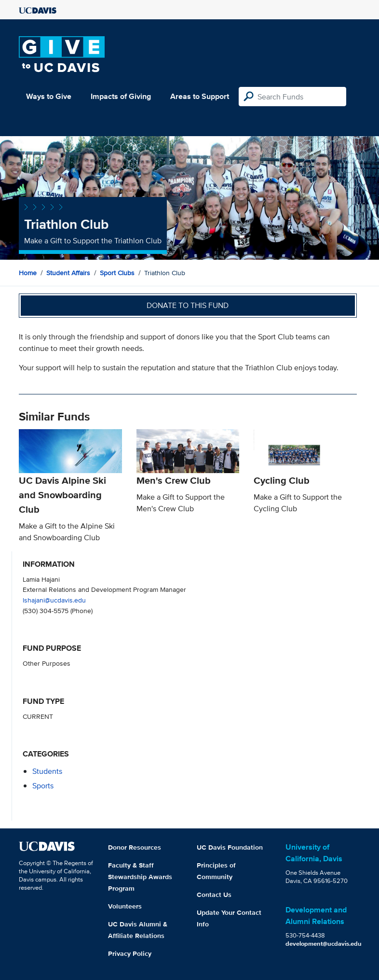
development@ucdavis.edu (324, 944)
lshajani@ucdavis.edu (54, 600)
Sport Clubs (117, 273)
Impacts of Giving (121, 96)
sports (43, 786)
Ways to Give (49, 96)
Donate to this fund (188, 305)
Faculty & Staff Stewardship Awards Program (140, 877)
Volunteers (125, 906)
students (47, 771)
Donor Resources (135, 847)
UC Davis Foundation (230, 847)
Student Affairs (68, 273)
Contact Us (214, 895)
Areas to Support (200, 96)
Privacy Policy (130, 953)
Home (28, 273)
